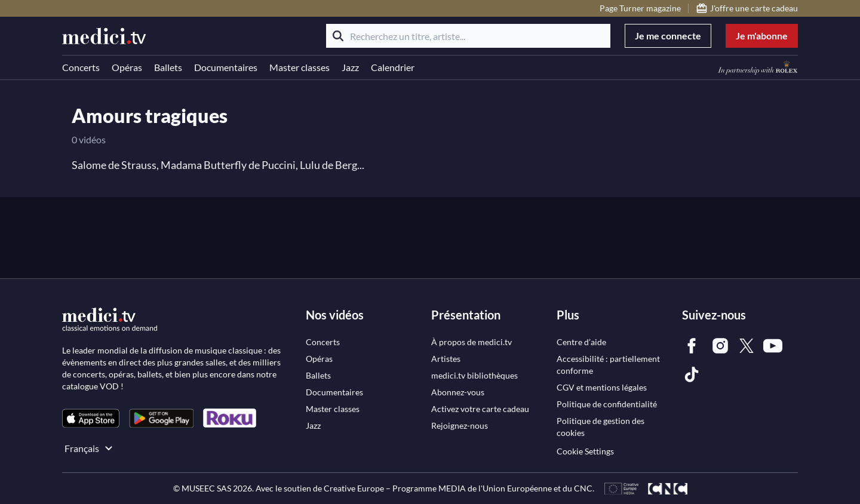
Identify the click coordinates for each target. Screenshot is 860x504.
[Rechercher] (338, 36)
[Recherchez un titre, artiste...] (468, 36)
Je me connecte (668, 36)
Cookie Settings (585, 451)
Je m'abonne (762, 36)
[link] (91, 418)
